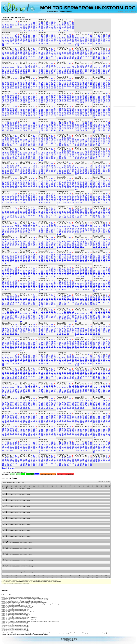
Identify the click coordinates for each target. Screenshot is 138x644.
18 (21, 28)
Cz (11, 21)
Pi (13, 21)
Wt (6, 21)
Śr (8, 21)
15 (31, 27)
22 (8, 25)
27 (3, 27)
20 (3, 25)
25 (16, 25)
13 (26, 27)
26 (18, 25)
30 (11, 27)
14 (29, 27)
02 (34, 23)
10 (37, 25)
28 (6, 27)
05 (24, 25)
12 (24, 27)
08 (31, 25)
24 (13, 25)
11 (21, 27)
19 (18, 23)
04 (21, 25)
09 (34, 25)
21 (6, 25)
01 (31, 23)
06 (26, 25)
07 (29, 25)
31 (37, 30)
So (16, 21)
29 (8, 27)
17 (37, 27)
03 (37, 23)
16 (34, 27)
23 (11, 25)
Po (3, 21)
